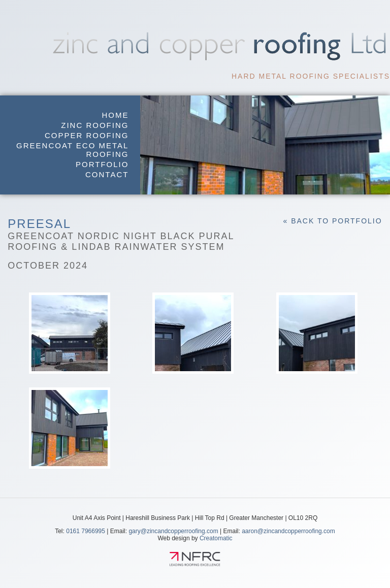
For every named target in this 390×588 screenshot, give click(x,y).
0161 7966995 (86, 531)
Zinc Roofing (95, 125)
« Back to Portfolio (332, 221)
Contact (107, 174)
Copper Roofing (87, 135)
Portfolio (102, 164)
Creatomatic (216, 538)
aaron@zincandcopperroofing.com (288, 531)
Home (115, 115)
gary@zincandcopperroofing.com (173, 531)
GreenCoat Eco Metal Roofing (72, 150)
